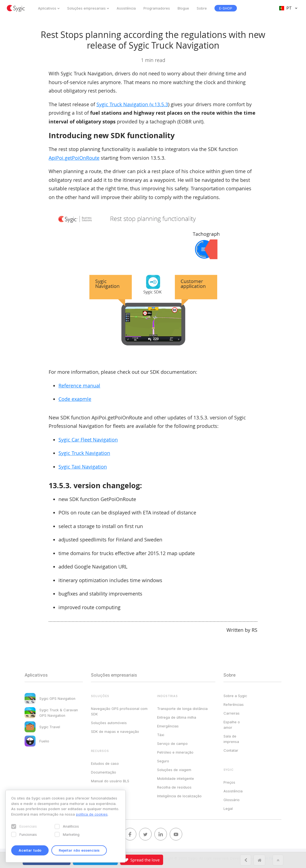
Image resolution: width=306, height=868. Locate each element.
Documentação (104, 772)
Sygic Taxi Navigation (83, 467)
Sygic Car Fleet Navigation (88, 440)
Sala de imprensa (231, 739)
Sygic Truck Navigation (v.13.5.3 (132, 104)
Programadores (157, 8)
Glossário (232, 800)
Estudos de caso (105, 763)
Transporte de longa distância (182, 709)
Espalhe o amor (232, 725)
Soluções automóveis (109, 723)
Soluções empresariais (86, 8)
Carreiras (232, 713)
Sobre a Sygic (235, 696)
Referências (234, 704)
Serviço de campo (172, 743)
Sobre (202, 8)
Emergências (168, 726)
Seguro (163, 761)
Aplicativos (47, 8)
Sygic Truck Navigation (84, 453)
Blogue (183, 8)
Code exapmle (75, 399)
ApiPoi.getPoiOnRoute (74, 158)
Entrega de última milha (177, 717)
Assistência (126, 8)
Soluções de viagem (174, 770)
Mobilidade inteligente (176, 778)
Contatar (231, 750)
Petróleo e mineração (175, 752)
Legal (228, 808)
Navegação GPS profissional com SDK (119, 711)
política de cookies (92, 814)
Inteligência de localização (179, 796)
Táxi (161, 735)
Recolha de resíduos (174, 787)
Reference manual (79, 386)
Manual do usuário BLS (110, 781)
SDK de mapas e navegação (115, 731)
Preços (229, 782)
